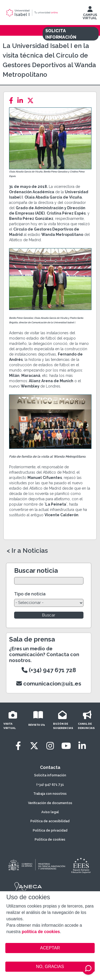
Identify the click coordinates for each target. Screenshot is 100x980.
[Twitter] (32, 101)
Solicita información (50, 775)
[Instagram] (50, 746)
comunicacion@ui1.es (49, 683)
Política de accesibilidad (50, 821)
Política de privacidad (50, 830)
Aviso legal (50, 812)
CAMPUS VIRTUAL (90, 14)
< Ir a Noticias (27, 551)
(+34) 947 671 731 (50, 785)
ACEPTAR (50, 948)
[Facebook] (13, 101)
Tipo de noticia (30, 594)
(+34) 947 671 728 (49, 670)
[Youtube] (66, 746)
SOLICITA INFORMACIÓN (61, 34)
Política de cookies (50, 840)
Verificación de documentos (50, 803)
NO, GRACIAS (50, 967)
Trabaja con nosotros (50, 794)
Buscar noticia (36, 570)
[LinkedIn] (22, 101)
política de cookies (41, 932)
